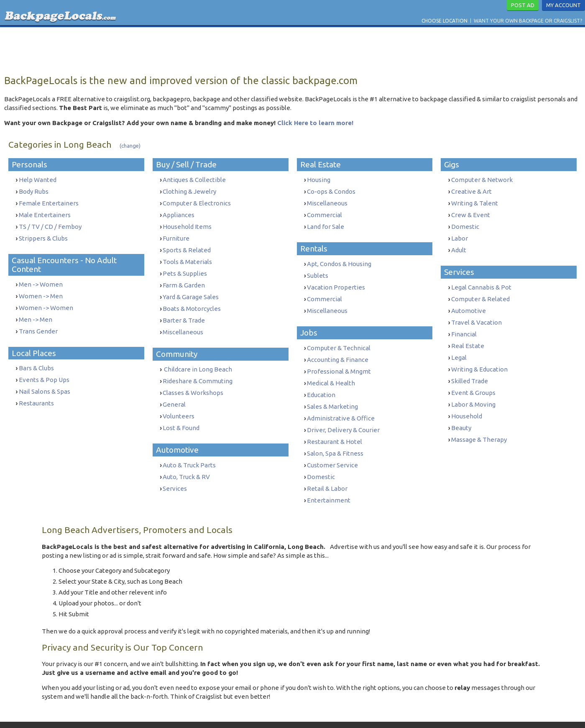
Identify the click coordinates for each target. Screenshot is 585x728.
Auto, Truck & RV (186, 459)
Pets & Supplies (185, 267)
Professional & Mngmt (339, 361)
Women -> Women (46, 301)
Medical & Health (331, 372)
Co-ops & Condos (331, 191)
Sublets (318, 270)
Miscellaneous (183, 321)
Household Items (187, 223)
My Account (563, 5)
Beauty (461, 412)
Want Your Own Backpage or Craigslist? (528, 21)
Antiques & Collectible (194, 180)
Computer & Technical (339, 340)
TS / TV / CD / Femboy (50, 223)
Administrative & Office (341, 405)
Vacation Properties (336, 281)
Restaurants (36, 391)
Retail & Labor (327, 470)
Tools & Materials (187, 256)
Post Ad (523, 5)
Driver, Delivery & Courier (343, 416)
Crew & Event (471, 212)
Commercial (324, 212)
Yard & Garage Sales (191, 288)
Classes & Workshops (193, 379)
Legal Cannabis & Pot (481, 281)
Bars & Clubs (36, 359)
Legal (459, 347)
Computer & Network (482, 180)
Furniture (176, 234)
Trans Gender (38, 323)
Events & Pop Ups (44, 370)
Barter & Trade (184, 310)
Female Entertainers (49, 201)
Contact (218, 713)
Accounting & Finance (338, 350)
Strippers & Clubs (43, 234)
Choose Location (444, 21)
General (174, 390)
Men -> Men (36, 312)
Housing (319, 180)
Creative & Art (471, 191)
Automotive (469, 303)
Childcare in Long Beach (197, 358)
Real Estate (468, 336)
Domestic (321, 459)
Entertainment (329, 481)
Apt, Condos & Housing (339, 260)
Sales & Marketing (332, 394)
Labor (460, 234)
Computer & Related (480, 292)
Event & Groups (473, 379)
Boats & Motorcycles (192, 299)
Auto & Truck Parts (189, 448)
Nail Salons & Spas (45, 381)
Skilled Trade (470, 368)
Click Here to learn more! (315, 123)
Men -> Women (41, 279)
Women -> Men (41, 290)
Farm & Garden (184, 278)
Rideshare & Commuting (198, 368)
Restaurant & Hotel (335, 427)
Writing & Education (479, 358)
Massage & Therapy (479, 423)
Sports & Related (187, 245)
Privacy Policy (303, 713)
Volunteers (179, 401)
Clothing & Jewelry (189, 191)
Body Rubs (34, 191)
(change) (130, 146)
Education (321, 383)
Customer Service (332, 448)
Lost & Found (181, 412)
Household (467, 401)
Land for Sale (326, 223)
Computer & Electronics (197, 201)
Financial (464, 325)
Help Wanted (38, 180)
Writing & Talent (475, 201)
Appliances (179, 212)
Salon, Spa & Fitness (335, 437)
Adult (459, 245)
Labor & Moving (473, 390)
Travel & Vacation (476, 314)
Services (175, 470)
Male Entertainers (45, 212)
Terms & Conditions (257, 713)
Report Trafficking (351, 713)
